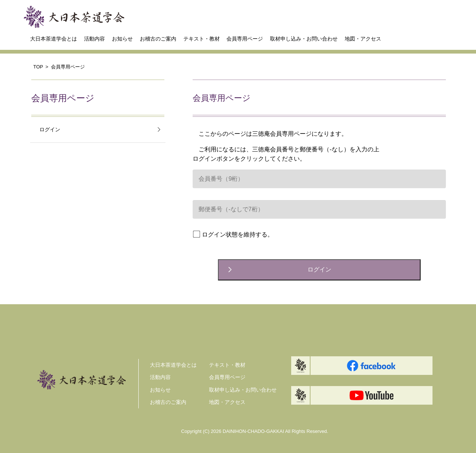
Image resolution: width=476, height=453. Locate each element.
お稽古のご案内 (158, 39)
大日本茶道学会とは (54, 39)
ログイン (50, 130)
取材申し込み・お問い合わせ (304, 39)
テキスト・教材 (202, 39)
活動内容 (94, 39)
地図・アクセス (363, 39)
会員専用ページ (245, 39)
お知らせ (122, 39)
